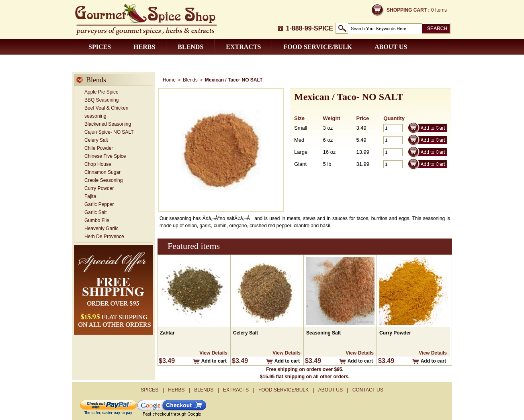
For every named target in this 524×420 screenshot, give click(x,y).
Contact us (109, 62)
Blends (190, 47)
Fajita (90, 196)
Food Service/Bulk (318, 47)
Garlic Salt (95, 212)
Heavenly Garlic (101, 228)
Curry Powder (99, 188)
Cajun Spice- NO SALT (109, 132)
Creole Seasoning (103, 180)
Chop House (98, 164)
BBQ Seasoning (101, 100)
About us (391, 47)
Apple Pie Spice (101, 92)
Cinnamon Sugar (102, 172)
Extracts (243, 47)
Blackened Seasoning (108, 124)
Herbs (144, 47)
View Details (213, 353)
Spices (100, 47)
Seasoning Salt (323, 333)
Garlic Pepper (99, 204)
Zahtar (167, 333)
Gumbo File (97, 220)
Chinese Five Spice (105, 156)
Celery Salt (96, 140)
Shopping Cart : (408, 10)
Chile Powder (99, 148)
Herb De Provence (104, 237)
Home (169, 80)
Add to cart (214, 361)
